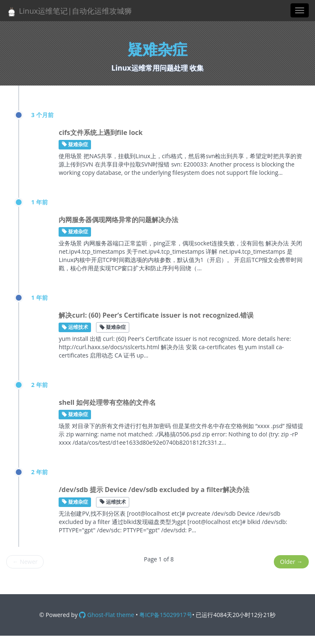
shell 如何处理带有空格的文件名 (107, 402)
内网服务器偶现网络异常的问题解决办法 (118, 220)
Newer (25, 562)
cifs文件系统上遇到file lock (101, 132)
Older (291, 562)
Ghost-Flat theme (106, 615)
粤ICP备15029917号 (166, 615)
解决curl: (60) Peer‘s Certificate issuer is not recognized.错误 (156, 315)
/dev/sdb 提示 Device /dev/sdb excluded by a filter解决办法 (154, 490)
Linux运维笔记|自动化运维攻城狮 (69, 11)
